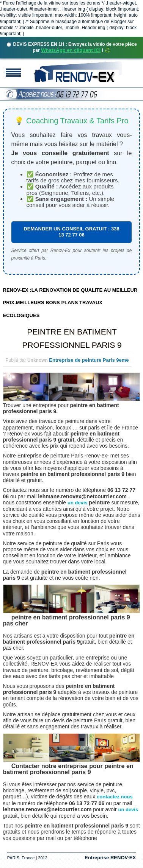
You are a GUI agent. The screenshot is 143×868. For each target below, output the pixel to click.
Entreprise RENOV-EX (110, 858)
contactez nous (115, 797)
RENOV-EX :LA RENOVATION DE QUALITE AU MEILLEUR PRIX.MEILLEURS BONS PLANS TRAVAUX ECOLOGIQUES (70, 303)
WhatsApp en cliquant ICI (71, 50)
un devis (78, 503)
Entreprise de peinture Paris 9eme (89, 360)
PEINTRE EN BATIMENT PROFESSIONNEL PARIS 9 (72, 338)
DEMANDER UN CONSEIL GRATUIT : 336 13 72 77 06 (71, 232)
